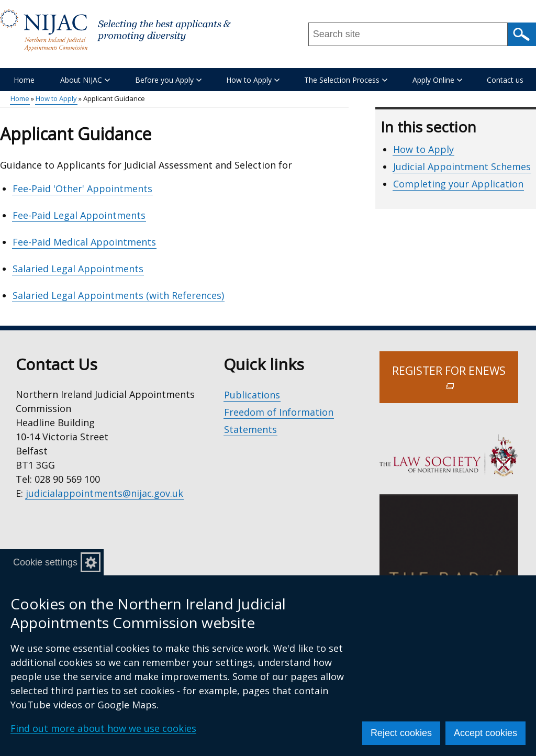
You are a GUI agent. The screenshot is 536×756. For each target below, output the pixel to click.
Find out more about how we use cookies (103, 728)
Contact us (505, 80)
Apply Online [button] (437, 80)
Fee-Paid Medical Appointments (84, 242)
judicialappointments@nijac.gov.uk (104, 493)
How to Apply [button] (253, 80)
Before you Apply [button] (168, 80)
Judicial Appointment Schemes (462, 166)
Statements (250, 429)
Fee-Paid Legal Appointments (79, 215)
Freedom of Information (279, 412)
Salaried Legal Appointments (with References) (118, 295)
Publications (252, 395)
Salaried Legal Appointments (78, 269)
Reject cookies (401, 733)
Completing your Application (458, 184)
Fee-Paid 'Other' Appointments (82, 188)
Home (24, 80)
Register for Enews (455, 383)
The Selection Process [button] (346, 80)
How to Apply (56, 98)
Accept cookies (485, 733)
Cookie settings (45, 562)
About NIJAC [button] (85, 80)
